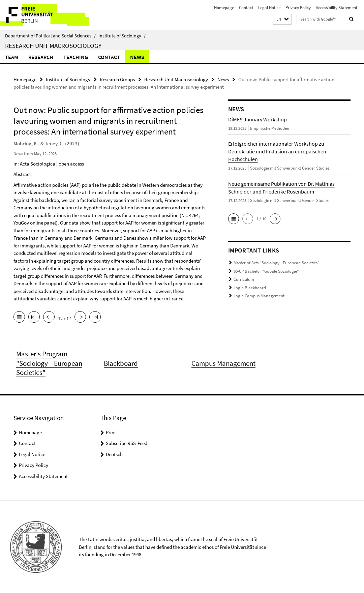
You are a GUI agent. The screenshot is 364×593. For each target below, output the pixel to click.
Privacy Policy (298, 8)
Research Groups (117, 79)
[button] (282, 19)
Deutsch (114, 454)
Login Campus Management (259, 296)
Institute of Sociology (122, 36)
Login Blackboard (250, 288)
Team (12, 57)
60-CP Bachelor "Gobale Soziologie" (266, 271)
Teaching (76, 57)
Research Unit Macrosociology (53, 46)
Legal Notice (269, 8)
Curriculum (244, 279)
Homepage (224, 8)
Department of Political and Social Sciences (50, 36)
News (137, 57)
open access (71, 164)
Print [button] (111, 432)
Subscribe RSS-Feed (127, 443)
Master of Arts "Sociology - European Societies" (277, 263)
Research (41, 57)
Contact (246, 8)
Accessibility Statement (337, 8)
